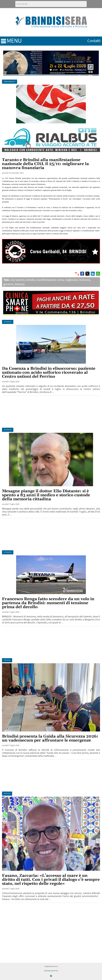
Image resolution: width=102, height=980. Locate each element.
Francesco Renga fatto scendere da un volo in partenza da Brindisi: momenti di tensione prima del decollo (48, 603)
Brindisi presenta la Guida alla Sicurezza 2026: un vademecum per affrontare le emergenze (50, 738)
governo (9, 284)
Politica (7, 660)
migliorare (71, 280)
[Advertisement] (51, 412)
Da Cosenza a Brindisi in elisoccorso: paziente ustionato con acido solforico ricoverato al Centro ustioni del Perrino (49, 373)
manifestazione (46, 280)
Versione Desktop (51, 971)
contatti (94, 41)
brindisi (31, 280)
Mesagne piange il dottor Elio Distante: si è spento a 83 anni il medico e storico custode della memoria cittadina (46, 495)
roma (60, 280)
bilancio (20, 284)
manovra (85, 280)
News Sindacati (10, 82)
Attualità (8, 322)
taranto (20, 280)
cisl (12, 280)
